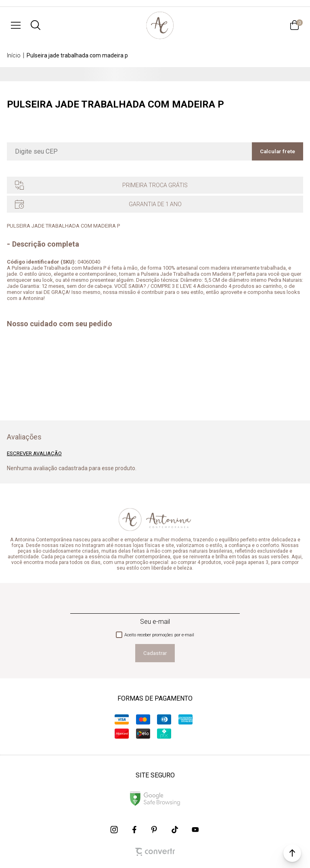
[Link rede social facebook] (135, 830)
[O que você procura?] (36, 25)
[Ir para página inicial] (14, 55)
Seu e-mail (155, 622)
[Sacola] (294, 25)
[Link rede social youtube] (195, 830)
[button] (292, 853)
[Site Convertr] (155, 852)
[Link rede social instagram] (115, 830)
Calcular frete (278, 151)
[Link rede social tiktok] (175, 830)
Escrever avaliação (34, 453)
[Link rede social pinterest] (155, 830)
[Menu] (16, 25)
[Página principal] (160, 25)
